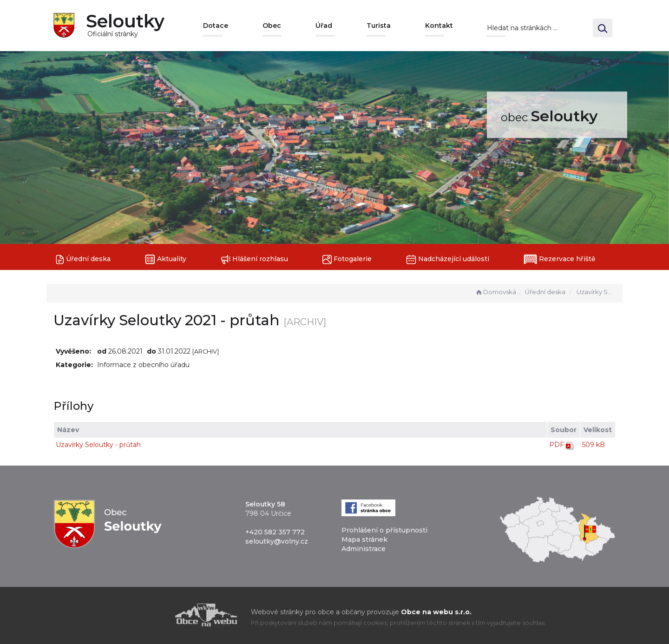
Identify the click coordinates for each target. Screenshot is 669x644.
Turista (379, 26)
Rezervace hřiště (560, 259)
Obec (272, 26)
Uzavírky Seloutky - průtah (98, 445)
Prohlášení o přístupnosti (384, 530)
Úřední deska (83, 260)
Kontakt (439, 26)
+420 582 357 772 (275, 532)
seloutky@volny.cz (277, 541)
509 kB (594, 445)
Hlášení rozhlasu (254, 260)
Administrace (364, 549)
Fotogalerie (347, 260)
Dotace (216, 26)
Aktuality (166, 260)
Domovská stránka (499, 292)
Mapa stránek (364, 539)
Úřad (324, 26)
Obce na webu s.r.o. (436, 612)
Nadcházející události (448, 260)
